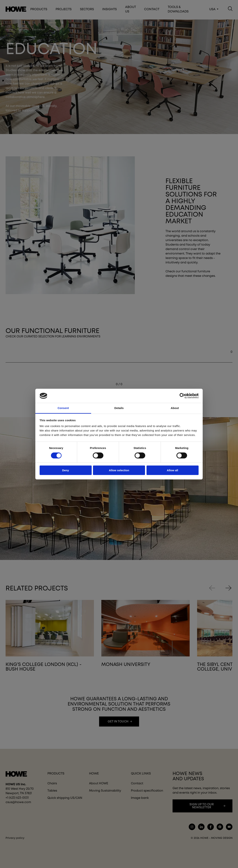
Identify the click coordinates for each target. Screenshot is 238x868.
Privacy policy (15, 838)
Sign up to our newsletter (202, 806)
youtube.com (229, 827)
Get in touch (118, 721)
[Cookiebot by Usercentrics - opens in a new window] (182, 396)
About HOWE (99, 783)
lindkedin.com (201, 827)
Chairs (52, 783)
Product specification (147, 791)
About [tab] (175, 408)
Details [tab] (119, 408)
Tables (52, 791)
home (9, 30)
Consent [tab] (63, 408)
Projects (64, 10)
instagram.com (192, 827)
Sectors (87, 10)
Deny (66, 470)
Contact (152, 10)
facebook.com (211, 827)
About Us (130, 10)
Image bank (140, 798)
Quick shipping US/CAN (65, 798)
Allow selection (119, 470)
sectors (23, 30)
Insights (110, 10)
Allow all (172, 470)
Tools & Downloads (178, 10)
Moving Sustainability (105, 791)
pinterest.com (220, 827)
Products (39, 10)
